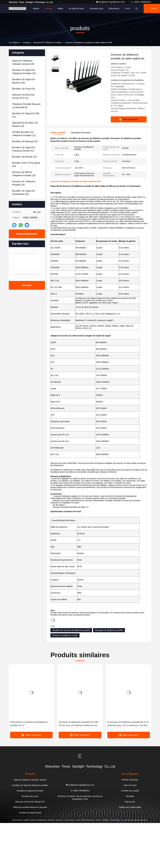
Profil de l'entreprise (130, 780)
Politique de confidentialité (130, 807)
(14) (24, 157)
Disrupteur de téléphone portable (109, 630)
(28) (23, 62)
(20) (23, 81)
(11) (23, 96)
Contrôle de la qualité (130, 791)
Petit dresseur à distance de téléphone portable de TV (29, 724)
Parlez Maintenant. (27, 234)
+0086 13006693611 (141, 2)
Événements (114, 9)
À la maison (14, 43)
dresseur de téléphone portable (47, 43)
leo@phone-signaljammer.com (111, 2)
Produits (48, 9)
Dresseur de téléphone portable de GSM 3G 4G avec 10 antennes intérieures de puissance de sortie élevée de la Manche (79, 724)
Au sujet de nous (76, 9)
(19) (26, 164)
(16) (24, 174)
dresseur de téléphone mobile (65, 635)
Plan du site (130, 802)
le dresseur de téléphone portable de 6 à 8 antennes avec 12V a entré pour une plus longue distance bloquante (128, 724)
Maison (36, 9)
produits (26, 43)
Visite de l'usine (130, 785)
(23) (24, 72)
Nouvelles (130, 796)
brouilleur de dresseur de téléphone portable (71, 630)
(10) (25, 124)
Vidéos (60, 9)
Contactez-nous (96, 9)
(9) (23, 89)
